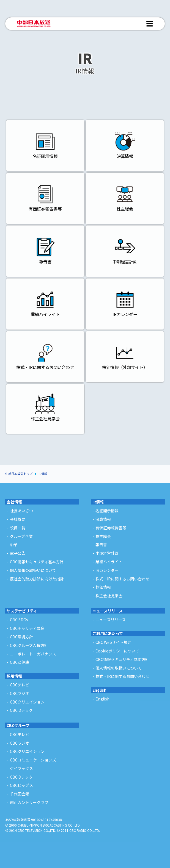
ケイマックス (21, 768)
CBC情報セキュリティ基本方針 (37, 562)
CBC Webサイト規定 (113, 642)
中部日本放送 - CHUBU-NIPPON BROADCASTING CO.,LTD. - (34, 24)
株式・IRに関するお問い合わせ (122, 579)
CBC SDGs (19, 620)
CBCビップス (21, 785)
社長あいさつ (21, 511)
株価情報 (103, 587)
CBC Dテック (21, 777)
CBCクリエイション (27, 751)
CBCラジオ (20, 743)
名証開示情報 (107, 511)
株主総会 (103, 536)
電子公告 (18, 553)
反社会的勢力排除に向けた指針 (37, 579)
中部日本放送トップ (19, 474)
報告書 (101, 545)
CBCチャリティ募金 (27, 628)
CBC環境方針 (21, 637)
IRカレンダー (107, 570)
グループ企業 (21, 536)
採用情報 (14, 676)
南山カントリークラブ (29, 802)
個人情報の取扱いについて (33, 570)
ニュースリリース (108, 611)
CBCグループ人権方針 (29, 645)
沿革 (14, 545)
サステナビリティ (22, 611)
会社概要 (18, 519)
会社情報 (14, 502)
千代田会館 (20, 794)
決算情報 (103, 519)
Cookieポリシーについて (117, 651)
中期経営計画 (107, 553)
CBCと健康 (20, 662)
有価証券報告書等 (111, 528)
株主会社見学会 (109, 596)
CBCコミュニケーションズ (33, 760)
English (99, 690)
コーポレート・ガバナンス (33, 654)
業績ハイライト (109, 562)
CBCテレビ (20, 734)
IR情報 (43, 474)
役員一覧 (18, 528)
